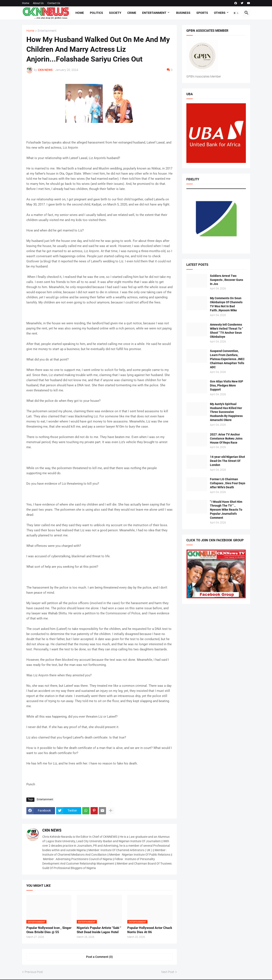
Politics (96, 13)
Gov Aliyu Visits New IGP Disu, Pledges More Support (227, 385)
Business (183, 13)
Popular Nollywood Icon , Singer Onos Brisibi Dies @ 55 (49, 930)
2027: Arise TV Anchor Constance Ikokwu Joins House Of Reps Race (226, 438)
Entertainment (154, 13)
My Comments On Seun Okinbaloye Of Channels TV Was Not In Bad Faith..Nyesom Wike (226, 304)
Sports (202, 13)
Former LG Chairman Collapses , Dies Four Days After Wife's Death (228, 483)
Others (220, 13)
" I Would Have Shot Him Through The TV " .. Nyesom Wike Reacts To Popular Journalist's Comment (226, 510)
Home (26, 3)
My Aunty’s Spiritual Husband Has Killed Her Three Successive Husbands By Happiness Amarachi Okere (226, 412)
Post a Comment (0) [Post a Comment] (99, 957)
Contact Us (54, 3)
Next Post (168, 972)
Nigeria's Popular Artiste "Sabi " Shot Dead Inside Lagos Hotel (99, 930)
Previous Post (34, 972)
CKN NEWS (52, 830)
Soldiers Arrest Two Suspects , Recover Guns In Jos (227, 280)
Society (115, 13)
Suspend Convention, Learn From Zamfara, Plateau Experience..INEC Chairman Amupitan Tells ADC (227, 359)
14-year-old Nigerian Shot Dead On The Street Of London (227, 461)
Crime (132, 13)
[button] (236, 13)
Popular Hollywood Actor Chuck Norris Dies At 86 (150, 930)
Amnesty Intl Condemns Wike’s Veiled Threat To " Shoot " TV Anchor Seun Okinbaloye (226, 331)
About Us (38, 3)
